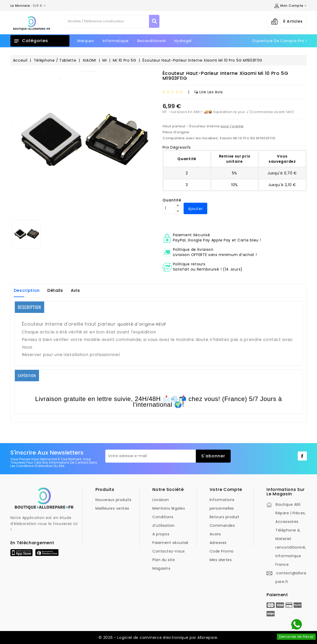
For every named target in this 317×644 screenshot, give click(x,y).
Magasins (161, 568)
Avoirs (215, 534)
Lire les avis (208, 92)
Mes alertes (221, 560)
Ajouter (195, 209)
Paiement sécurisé (170, 543)
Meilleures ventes (112, 508)
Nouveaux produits (114, 500)
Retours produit (225, 517)
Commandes (222, 525)
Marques (86, 41)
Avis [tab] (75, 290)
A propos (161, 534)
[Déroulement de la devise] (28, 6)
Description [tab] (27, 290)
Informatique (116, 41)
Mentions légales (169, 508)
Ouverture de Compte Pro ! (280, 41)
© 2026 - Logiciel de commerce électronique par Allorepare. (158, 638)
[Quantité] (169, 208)
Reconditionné (152, 41)
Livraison (161, 500)
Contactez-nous (169, 551)
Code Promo (222, 551)
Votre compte (226, 489)
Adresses (218, 543)
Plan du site (164, 560)
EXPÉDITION (27, 375)
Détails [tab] (55, 290)
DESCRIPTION (30, 307)
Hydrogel (183, 41)
